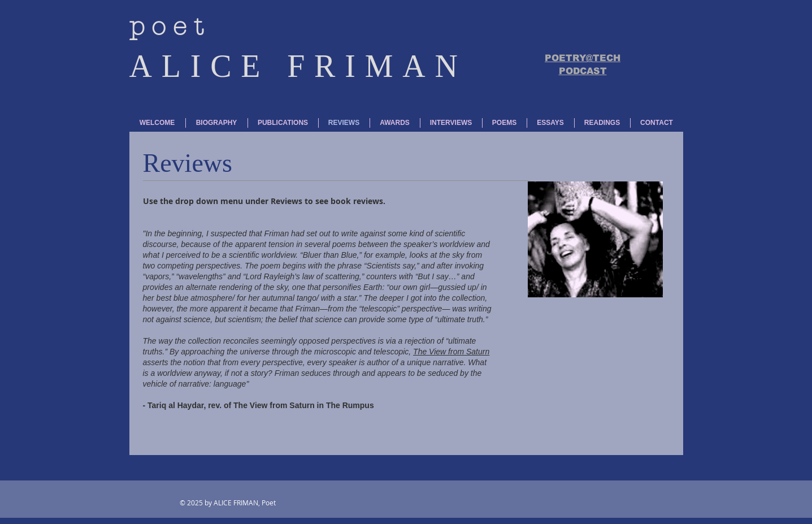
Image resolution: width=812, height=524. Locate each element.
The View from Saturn (451, 352)
